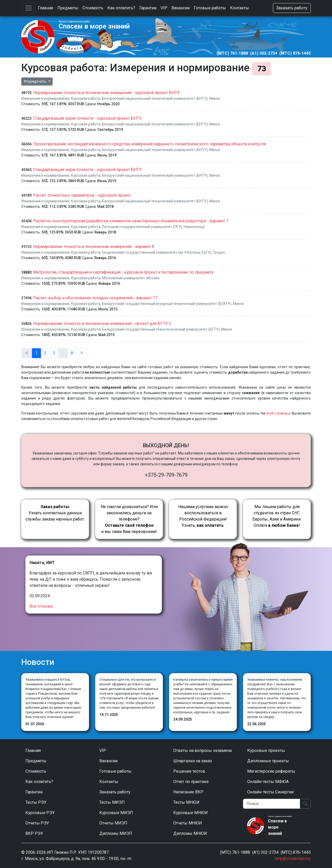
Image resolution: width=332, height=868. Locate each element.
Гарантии (148, 8)
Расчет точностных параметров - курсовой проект (82, 195)
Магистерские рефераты (271, 771)
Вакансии (181, 8)
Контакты (240, 8)
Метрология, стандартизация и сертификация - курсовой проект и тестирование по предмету (123, 272)
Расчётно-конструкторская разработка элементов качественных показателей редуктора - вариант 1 (131, 221)
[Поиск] (272, 804)
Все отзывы (41, 606)
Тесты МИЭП (112, 802)
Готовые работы (210, 8)
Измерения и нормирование (45, 98)
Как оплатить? (121, 8)
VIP (164, 8)
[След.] (82, 353)
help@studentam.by (293, 859)
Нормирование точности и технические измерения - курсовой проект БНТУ (106, 93)
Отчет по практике (191, 782)
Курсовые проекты (266, 750)
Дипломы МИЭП (116, 833)
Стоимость (93, 8)
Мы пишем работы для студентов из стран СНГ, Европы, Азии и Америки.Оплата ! (277, 516)
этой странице (278, 413)
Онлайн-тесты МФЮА (268, 782)
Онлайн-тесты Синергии (270, 792)
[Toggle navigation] (29, 8)
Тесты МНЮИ (186, 802)
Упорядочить (35, 81)
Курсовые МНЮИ (191, 813)
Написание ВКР (188, 792)
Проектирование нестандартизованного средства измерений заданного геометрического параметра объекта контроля (150, 144)
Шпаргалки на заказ (193, 761)
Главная (46, 8)
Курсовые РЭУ (40, 813)
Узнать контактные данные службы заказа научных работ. (55, 513)
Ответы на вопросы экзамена (202, 750)
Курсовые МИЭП (116, 813)
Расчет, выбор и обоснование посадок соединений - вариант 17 (95, 298)
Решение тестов (189, 771)
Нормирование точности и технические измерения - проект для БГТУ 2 (102, 323)
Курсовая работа (86, 98)
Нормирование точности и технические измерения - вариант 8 (94, 247)
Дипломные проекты (268, 761)
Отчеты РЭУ (37, 823)
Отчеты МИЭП (113, 823)
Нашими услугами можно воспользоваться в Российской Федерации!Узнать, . (203, 516)
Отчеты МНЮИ (188, 823)
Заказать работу (292, 8)
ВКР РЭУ (34, 833)
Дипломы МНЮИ (190, 833)
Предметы (68, 8)
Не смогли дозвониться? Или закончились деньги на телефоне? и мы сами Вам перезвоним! (129, 519)
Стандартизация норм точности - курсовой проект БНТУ (87, 118)
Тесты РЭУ (36, 802)
